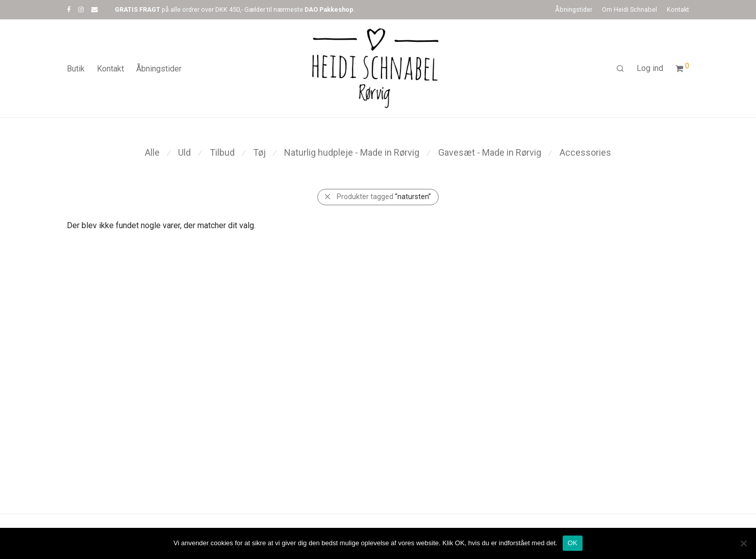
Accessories (585, 152)
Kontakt (678, 10)
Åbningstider (574, 10)
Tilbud (222, 152)
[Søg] (620, 69)
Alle (152, 152)
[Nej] (743, 543)
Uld (184, 152)
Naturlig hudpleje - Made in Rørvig (352, 152)
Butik (76, 69)
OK (573, 543)
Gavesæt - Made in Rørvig (490, 152)
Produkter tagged (384, 197)
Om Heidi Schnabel (629, 10)
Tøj (259, 152)
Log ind (650, 68)
